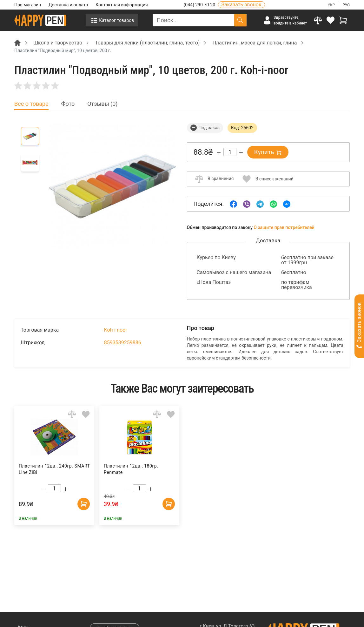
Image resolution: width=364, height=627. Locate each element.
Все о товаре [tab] (31, 104)
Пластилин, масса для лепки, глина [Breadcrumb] (255, 43)
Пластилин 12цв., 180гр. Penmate (131, 469)
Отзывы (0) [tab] (102, 104)
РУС (346, 5)
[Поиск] (240, 20)
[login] (331, 20)
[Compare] (318, 20)
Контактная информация (122, 5)
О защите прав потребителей (284, 227)
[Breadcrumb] (17, 42)
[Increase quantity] (241, 153)
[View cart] (343, 20)
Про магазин (28, 5)
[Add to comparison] (72, 414)
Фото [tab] (68, 104)
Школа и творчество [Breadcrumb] (58, 43)
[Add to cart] (83, 503)
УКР (331, 5)
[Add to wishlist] (86, 414)
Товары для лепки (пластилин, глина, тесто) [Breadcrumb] (147, 43)
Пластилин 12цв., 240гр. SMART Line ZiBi (54, 469)
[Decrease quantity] (219, 153)
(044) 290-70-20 (200, 5)
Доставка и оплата (68, 5)
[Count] (230, 152)
